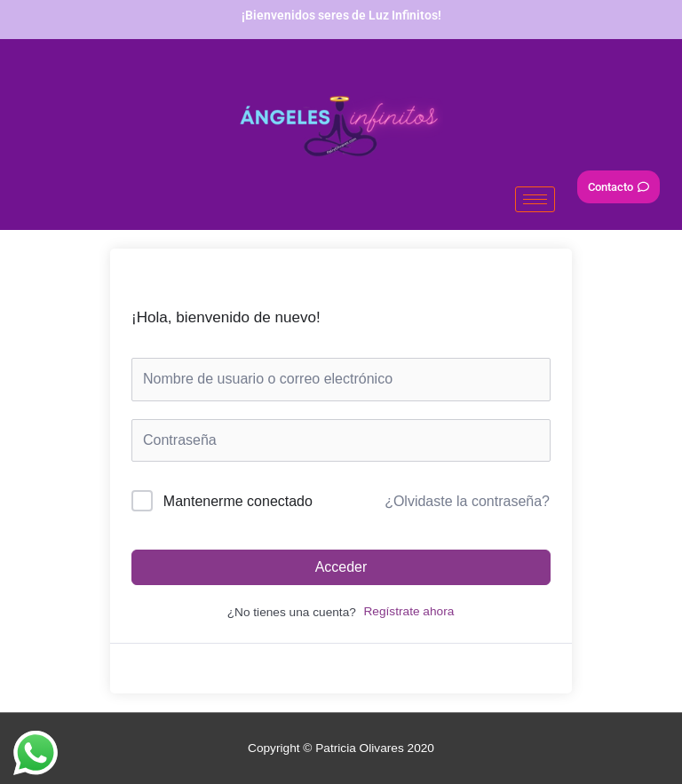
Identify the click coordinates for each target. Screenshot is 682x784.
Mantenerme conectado (238, 501)
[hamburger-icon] (535, 199)
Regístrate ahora (408, 611)
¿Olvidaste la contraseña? (467, 501)
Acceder (341, 567)
